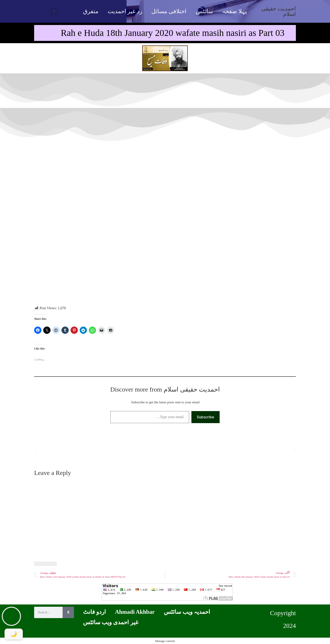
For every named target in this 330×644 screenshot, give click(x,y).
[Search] (68, 612)
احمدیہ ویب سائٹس (187, 612)
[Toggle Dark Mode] (14, 634)
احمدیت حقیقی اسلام (279, 11)
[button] (54, 11)
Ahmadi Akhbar (135, 612)
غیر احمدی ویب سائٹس (111, 622)
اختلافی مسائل (169, 11)
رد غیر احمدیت (125, 11)
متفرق (91, 11)
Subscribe (206, 417)
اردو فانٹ (94, 612)
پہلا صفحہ (234, 11)
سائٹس (204, 11)
